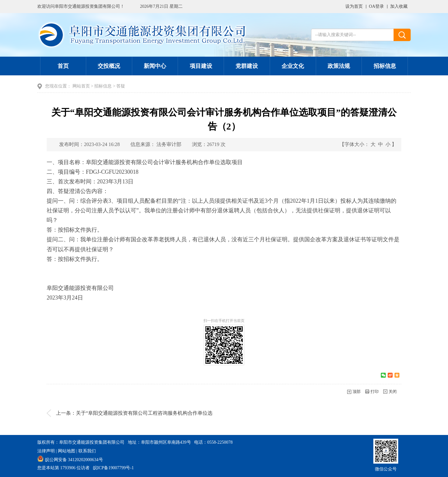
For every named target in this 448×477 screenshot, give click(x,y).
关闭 (393, 392)
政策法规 (339, 66)
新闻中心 (155, 66)
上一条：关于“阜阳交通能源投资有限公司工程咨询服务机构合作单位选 (134, 413)
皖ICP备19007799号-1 (113, 468)
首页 (63, 66)
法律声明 (46, 451)
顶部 (357, 392)
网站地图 (67, 451)
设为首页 (354, 6)
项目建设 (201, 66)
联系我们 (87, 451)
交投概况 (109, 66)
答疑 (121, 86)
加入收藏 (399, 6)
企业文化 (293, 66)
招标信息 (385, 66)
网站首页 (81, 86)
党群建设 (247, 66)
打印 (375, 392)
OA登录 (376, 6)
